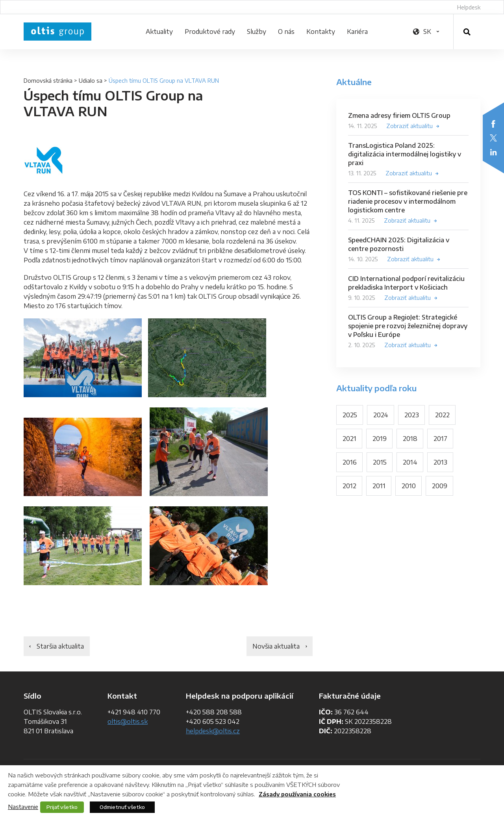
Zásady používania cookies (297, 794)
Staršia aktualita (60, 646)
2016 (350, 462)
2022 (442, 415)
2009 (440, 486)
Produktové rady (210, 32)
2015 (380, 462)
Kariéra (357, 32)
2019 (380, 439)
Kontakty (321, 32)
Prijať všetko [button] (62, 807)
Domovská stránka (48, 81)
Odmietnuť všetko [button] (122, 807)
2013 (440, 462)
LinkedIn (493, 152)
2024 (381, 415)
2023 (412, 415)
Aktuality (159, 32)
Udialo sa (91, 81)
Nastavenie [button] (23, 807)
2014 (410, 462)
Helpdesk (469, 7)
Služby (257, 32)
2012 (349, 486)
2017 (440, 439)
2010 (409, 486)
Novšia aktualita (276, 646)
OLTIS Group (57, 32)
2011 (379, 486)
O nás (286, 32)
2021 (349, 439)
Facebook (493, 124)
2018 (410, 439)
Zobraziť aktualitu (409, 126)
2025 (350, 415)
